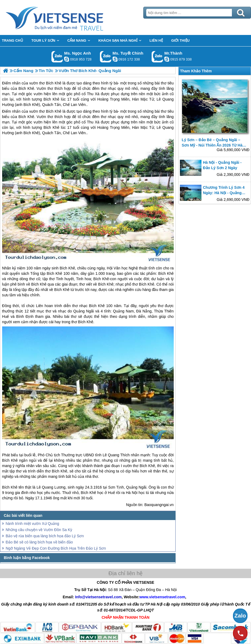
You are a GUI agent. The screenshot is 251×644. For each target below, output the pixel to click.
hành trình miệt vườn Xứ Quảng (32, 524)
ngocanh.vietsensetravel (67, 59)
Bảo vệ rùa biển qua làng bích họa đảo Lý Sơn (45, 536)
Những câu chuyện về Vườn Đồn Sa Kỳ (39, 530)
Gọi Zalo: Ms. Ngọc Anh (57, 57)
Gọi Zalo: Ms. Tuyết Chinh (106, 57)
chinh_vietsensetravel (115, 59)
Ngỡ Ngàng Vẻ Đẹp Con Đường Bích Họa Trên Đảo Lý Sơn (56, 548)
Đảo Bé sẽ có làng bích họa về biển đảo (39, 542)
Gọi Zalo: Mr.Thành (157, 57)
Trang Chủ (68, 17)
